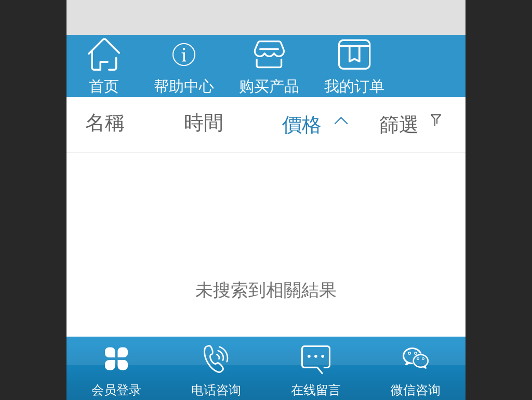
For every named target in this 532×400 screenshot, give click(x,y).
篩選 (399, 124)
